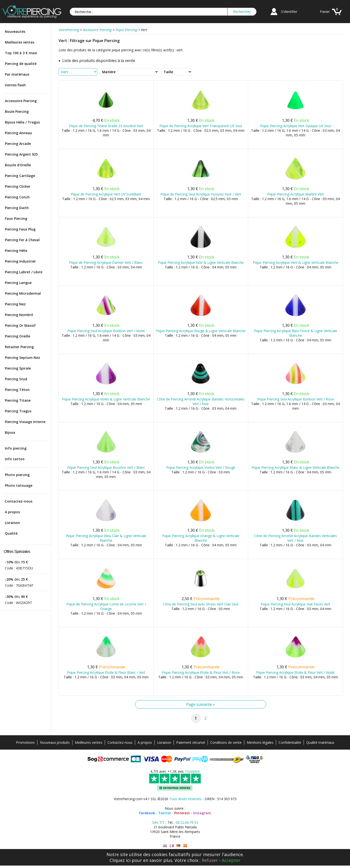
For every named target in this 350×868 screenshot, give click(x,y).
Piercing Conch (17, 197)
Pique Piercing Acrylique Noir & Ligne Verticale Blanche (201, 262)
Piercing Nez (15, 304)
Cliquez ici (120, 860)
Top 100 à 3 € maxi (21, 53)
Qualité (11, 533)
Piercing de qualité (21, 64)
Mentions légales (260, 742)
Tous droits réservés (185, 799)
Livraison (12, 523)
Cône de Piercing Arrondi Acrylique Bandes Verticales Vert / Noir (295, 538)
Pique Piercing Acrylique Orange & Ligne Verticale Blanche (201, 538)
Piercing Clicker (18, 186)
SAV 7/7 (158, 822)
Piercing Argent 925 (21, 154)
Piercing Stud (16, 379)
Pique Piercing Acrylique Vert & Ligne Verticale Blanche (296, 262)
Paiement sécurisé (191, 742)
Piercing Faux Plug (20, 229)
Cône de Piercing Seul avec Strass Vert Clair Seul (201, 604)
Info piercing (16, 448)
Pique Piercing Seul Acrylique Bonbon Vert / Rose (296, 399)
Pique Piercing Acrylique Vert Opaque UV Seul (295, 126)
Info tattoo (15, 459)
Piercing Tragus (18, 411)
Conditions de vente (226, 742)
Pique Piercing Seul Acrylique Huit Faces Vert (296, 604)
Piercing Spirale (18, 368)
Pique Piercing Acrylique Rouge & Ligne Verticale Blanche (201, 331)
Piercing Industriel (20, 261)
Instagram (202, 813)
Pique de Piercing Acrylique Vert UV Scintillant (106, 194)
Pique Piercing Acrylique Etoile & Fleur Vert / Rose (201, 672)
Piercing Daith (17, 208)
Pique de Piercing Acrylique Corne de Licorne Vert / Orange (106, 606)
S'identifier (289, 12)
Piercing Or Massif (20, 325)
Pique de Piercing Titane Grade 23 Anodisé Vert (106, 126)
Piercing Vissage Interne (25, 422)
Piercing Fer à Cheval (22, 240)
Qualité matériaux (320, 742)
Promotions (25, 742)
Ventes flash (15, 85)
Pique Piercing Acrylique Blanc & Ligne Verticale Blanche (296, 467)
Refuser (210, 860)
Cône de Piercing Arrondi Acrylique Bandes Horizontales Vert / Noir (201, 401)
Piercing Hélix (16, 251)
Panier (325, 12)
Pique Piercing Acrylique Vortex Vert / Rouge (201, 467)
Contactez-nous (19, 501)
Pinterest (182, 813)
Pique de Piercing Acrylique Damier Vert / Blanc (106, 262)
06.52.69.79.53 (187, 822)
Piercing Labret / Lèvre (24, 272)
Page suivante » (201, 704)
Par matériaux (17, 74)
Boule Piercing (17, 111)
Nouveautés (15, 31)
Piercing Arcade (18, 144)
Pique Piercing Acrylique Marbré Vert (296, 194)
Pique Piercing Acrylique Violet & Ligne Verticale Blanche (106, 399)
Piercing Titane (18, 400)
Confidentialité (290, 742)
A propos (12, 512)
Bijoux (10, 432)
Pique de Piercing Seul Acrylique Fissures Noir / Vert (201, 194)
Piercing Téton (17, 390)
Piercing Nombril (19, 315)
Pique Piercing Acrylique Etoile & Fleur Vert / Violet (295, 672)
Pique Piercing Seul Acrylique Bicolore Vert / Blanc (106, 467)
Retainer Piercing (19, 347)
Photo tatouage (19, 485)
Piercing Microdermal (23, 293)
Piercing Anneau (18, 133)
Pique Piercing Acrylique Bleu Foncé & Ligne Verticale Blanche (295, 333)
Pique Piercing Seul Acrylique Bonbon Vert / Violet (106, 331)
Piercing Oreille (17, 336)
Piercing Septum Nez (22, 358)
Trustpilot (192, 771)
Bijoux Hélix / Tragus (22, 122)
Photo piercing (17, 475)
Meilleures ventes (20, 42)
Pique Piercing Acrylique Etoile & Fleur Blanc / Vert (106, 672)
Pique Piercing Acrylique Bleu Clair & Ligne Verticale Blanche (106, 538)
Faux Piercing (16, 218)
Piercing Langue (18, 283)
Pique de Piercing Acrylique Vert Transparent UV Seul (201, 126)
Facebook (147, 813)
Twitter (165, 813)
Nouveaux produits (55, 742)
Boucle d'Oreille (18, 165)
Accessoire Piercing (21, 101)
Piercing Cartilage (20, 176)
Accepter (231, 860)
